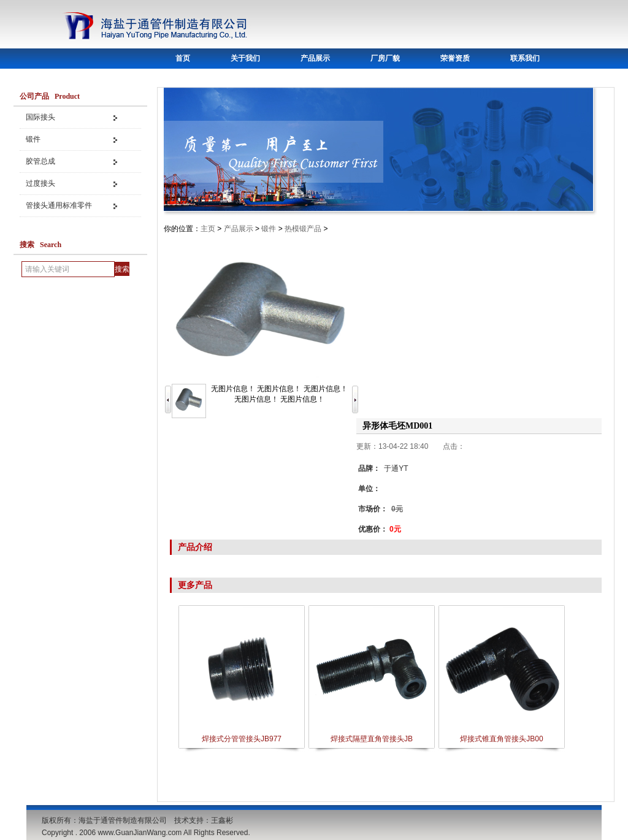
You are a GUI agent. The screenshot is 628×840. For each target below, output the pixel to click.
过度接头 (40, 183)
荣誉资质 (455, 58)
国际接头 (40, 117)
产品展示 (315, 58)
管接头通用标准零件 (59, 205)
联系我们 (525, 58)
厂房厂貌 (385, 58)
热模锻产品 (303, 229)
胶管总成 (40, 161)
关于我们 (245, 58)
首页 (183, 58)
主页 (208, 229)
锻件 (33, 139)
